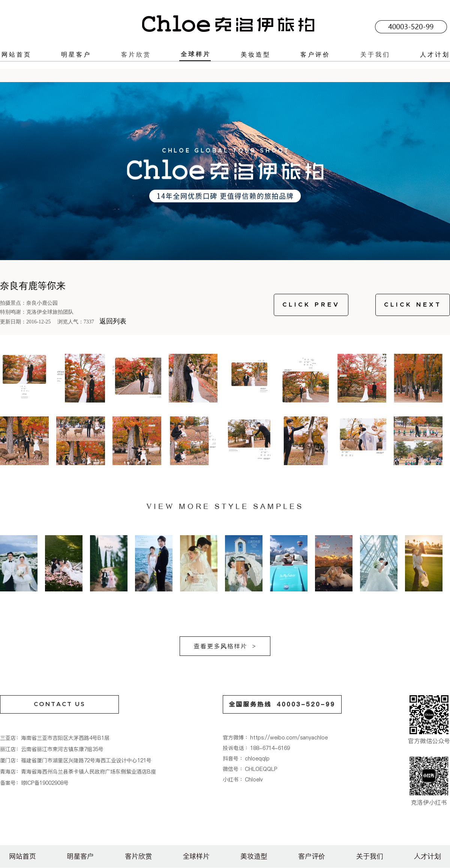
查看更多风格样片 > (225, 646)
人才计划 (435, 54)
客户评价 (315, 54)
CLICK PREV (311, 305)
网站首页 (16, 54)
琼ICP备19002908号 (45, 783)
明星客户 (76, 54)
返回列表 (113, 321)
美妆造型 (256, 54)
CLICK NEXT (413, 305)
